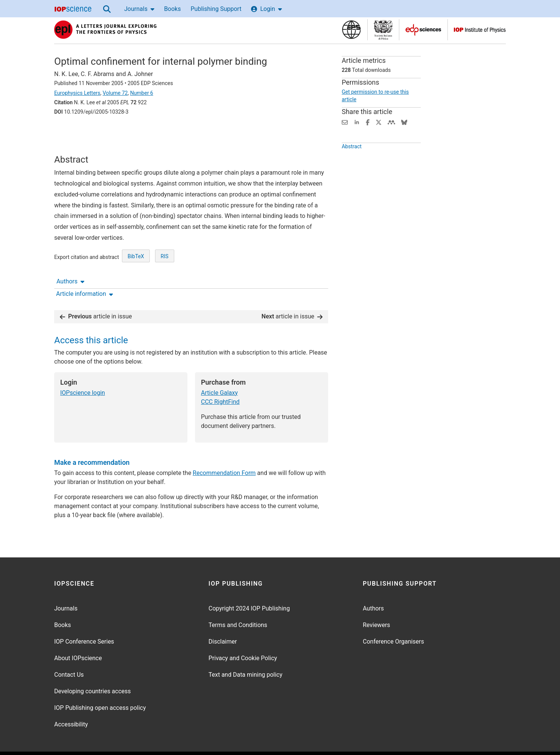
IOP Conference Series (84, 621)
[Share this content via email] (345, 122)
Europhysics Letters (77, 93)
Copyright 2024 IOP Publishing (249, 588)
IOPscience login (83, 372)
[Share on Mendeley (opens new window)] (391, 122)
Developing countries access (93, 671)
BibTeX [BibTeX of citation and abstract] (136, 269)
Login (266, 9)
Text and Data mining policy (245, 654)
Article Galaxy (219, 372)
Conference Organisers (393, 621)
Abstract (352, 149)
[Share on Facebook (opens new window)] (368, 122)
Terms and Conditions (238, 604)
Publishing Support (216, 9)
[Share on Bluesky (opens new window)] (404, 122)
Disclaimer (223, 621)
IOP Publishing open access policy (100, 687)
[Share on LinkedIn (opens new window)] (357, 122)
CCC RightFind (220, 381)
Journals (139, 9)
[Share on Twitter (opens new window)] (379, 122)
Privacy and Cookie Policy (243, 637)
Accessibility (71, 704)
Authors (70, 133)
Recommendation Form (224, 452)
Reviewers (377, 604)
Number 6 (142, 93)
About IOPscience (78, 637)
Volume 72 (115, 93)
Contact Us (69, 654)
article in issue (96, 296)
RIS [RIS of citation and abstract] (165, 269)
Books (173, 9)
